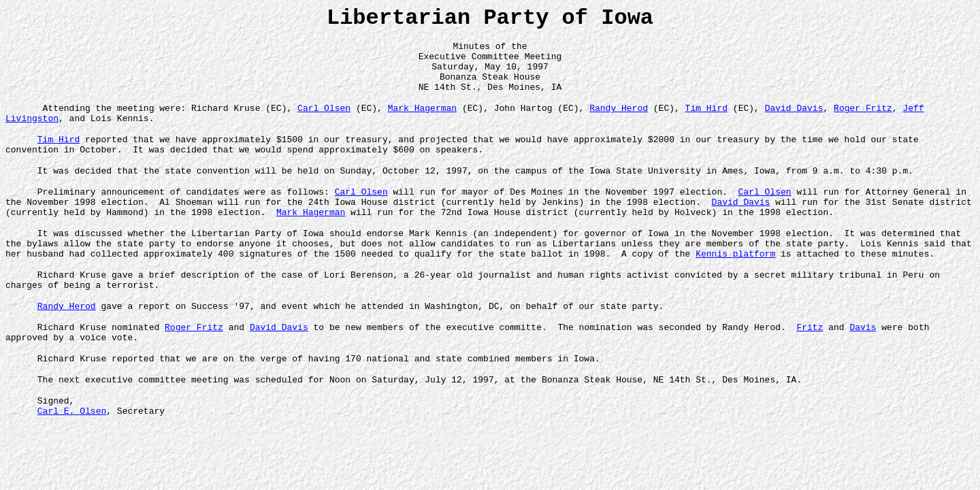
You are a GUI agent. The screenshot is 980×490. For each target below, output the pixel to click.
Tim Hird (706, 120)
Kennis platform (735, 286)
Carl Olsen (324, 120)
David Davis (794, 120)
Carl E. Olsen (72, 461)
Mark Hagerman (422, 120)
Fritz (810, 367)
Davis (863, 367)
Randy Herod (619, 120)
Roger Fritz (863, 120)
